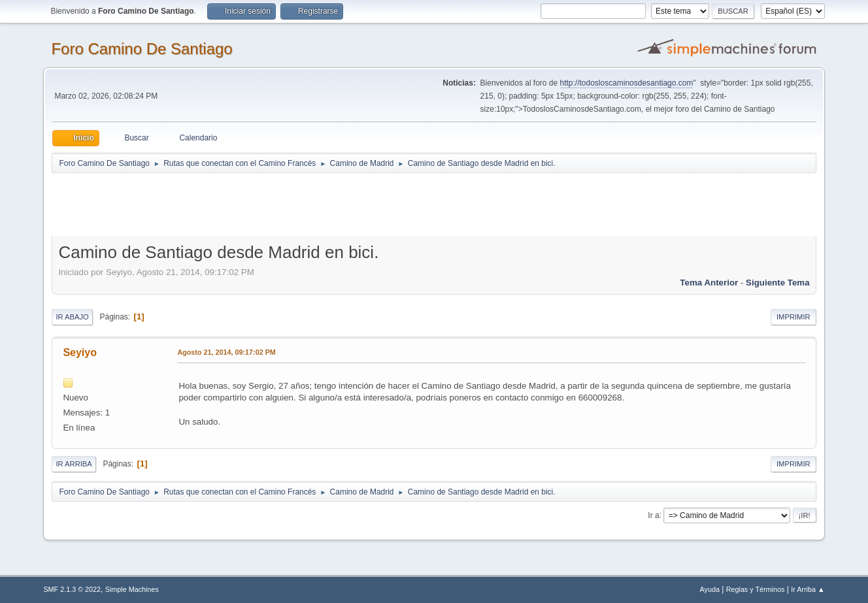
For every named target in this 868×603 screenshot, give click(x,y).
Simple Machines (132, 589)
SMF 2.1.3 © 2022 (72, 589)
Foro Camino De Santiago (142, 49)
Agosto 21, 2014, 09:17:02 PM (226, 352)
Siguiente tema (778, 283)
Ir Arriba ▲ (808, 589)
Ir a (653, 515)
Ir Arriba (74, 464)
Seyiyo (80, 352)
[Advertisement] (282, 204)
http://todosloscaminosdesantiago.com (627, 83)
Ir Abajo (72, 317)
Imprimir (793, 317)
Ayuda (710, 589)
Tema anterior (709, 283)
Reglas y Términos (756, 589)
